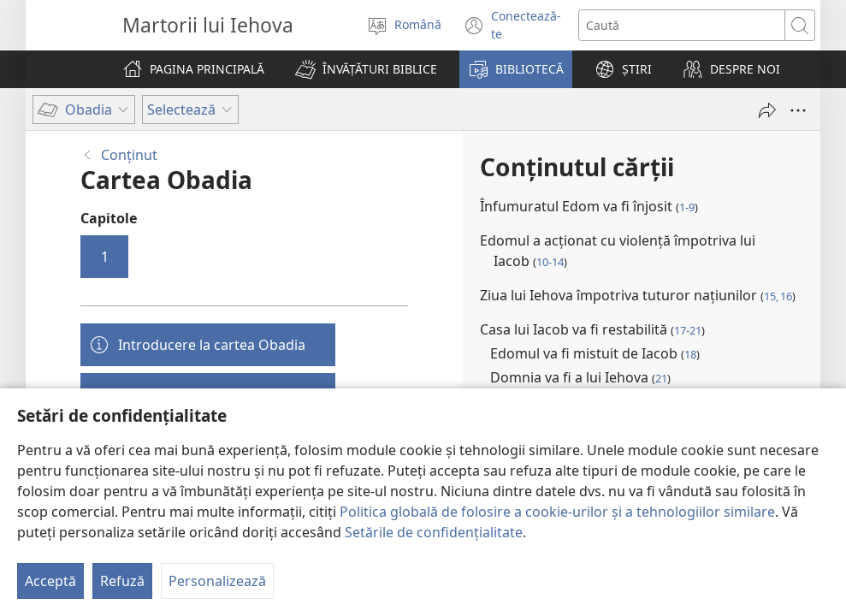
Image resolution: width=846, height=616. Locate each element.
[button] (366, 69)
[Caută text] (682, 25)
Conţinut (129, 155)
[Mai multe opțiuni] (798, 110)
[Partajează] (767, 110)
